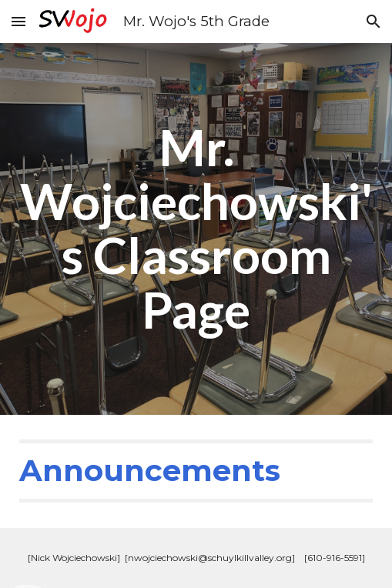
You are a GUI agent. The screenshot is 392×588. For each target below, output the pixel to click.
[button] (18, 21)
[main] (196, 229)
